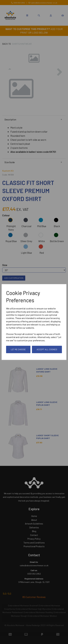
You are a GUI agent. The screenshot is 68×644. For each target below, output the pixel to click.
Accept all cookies (47, 349)
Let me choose (18, 349)
